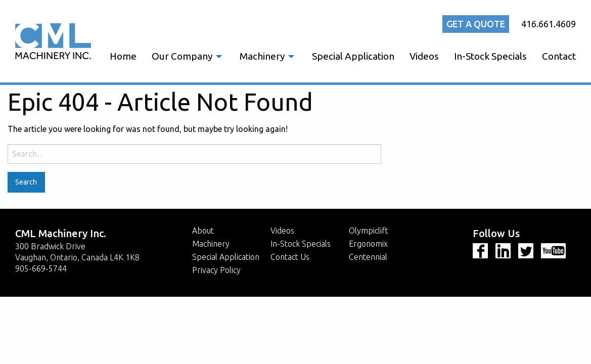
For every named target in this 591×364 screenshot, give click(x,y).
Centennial (368, 257)
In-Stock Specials (490, 56)
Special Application (353, 56)
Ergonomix (368, 244)
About (203, 231)
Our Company (182, 56)
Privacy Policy (216, 270)
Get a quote (476, 24)
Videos (424, 56)
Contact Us (290, 257)
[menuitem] (123, 56)
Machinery (262, 56)
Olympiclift (369, 231)
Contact (559, 56)
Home (123, 56)
